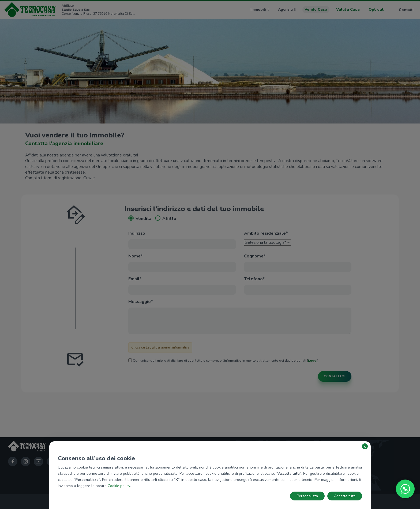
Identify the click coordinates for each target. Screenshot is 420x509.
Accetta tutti (345, 496)
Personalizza (307, 496)
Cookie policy (119, 486)
